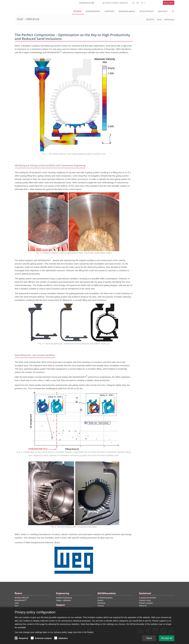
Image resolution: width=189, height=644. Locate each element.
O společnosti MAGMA (147, 598)
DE (133, 3)
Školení (100, 600)
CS (143, 3)
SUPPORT (109, 11)
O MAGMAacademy (105, 598)
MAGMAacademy (127, 11)
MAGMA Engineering (64, 598)
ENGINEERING (93, 11)
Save (149, 639)
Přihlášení (169, 3)
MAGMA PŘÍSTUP (22, 598)
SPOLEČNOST (147, 11)
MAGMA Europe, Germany (116, 3)
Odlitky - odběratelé (63, 600)
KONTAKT (163, 11)
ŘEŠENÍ (77, 11)
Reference (169, 20)
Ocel (159, 20)
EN (138, 3)
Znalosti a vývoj (145, 600)
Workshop (101, 603)
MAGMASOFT (21, 600)
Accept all (167, 639)
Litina (17, 603)
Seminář (101, 606)
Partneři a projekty (146, 603)
